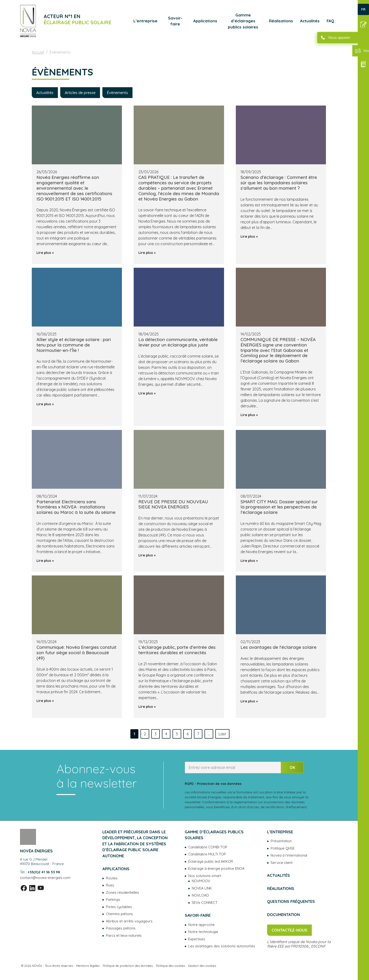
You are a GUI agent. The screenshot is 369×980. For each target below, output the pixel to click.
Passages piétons (121, 928)
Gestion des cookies (202, 966)
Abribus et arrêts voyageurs (129, 921)
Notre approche (201, 925)
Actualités (310, 21)
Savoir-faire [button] (175, 21)
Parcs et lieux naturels (124, 935)
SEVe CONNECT (205, 903)
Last (222, 734)
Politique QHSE (283, 848)
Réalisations (281, 21)
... (209, 734)
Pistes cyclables (119, 907)
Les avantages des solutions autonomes (222, 946)
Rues (110, 885)
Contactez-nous (289, 930)
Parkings (113, 899)
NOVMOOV (201, 881)
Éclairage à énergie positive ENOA (216, 868)
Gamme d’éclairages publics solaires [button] (243, 21)
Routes (112, 878)
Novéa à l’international (289, 855)
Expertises (197, 939)
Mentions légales (88, 966)
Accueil (38, 52)
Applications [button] (205, 21)
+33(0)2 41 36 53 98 (44, 872)
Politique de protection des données (128, 966)
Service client (282, 863)
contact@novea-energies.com (45, 878)
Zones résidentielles (122, 892)
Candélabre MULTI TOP (207, 854)
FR (363, 9)
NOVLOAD (200, 895)
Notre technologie (203, 932)
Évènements (117, 93)
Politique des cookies (170, 966)
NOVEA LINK (202, 888)
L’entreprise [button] (145, 21)
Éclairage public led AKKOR (211, 861)
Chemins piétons (119, 914)
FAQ (330, 21)
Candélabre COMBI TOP (208, 847)
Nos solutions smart (205, 876)
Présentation (281, 841)
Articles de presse (80, 93)
